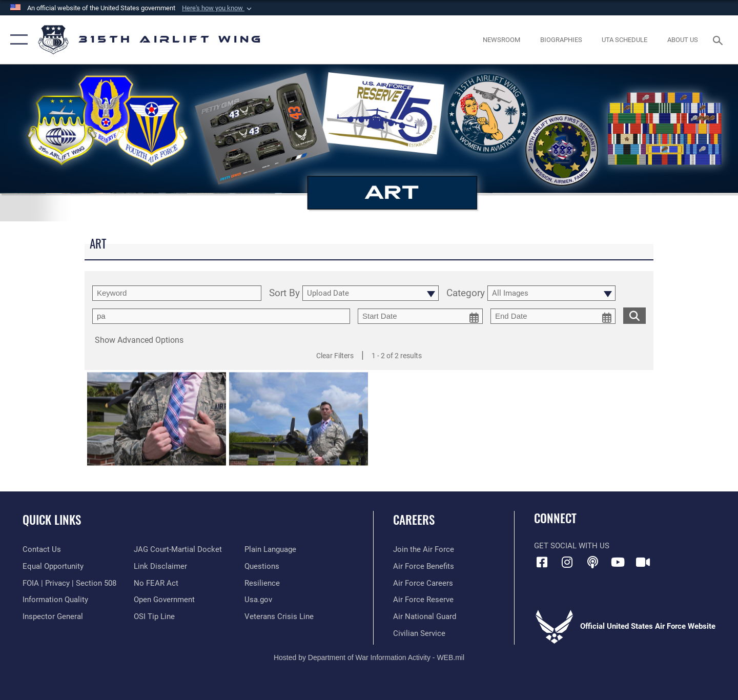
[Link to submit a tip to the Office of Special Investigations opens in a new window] (154, 616)
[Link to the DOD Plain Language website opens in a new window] (270, 549)
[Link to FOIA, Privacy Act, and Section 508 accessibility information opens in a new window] (69, 583)
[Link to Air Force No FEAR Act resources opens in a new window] (156, 583)
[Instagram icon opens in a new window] (567, 562)
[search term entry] (177, 293)
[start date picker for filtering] (420, 316)
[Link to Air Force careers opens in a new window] (423, 583)
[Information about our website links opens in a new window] (160, 566)
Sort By (284, 293)
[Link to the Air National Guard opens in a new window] (425, 616)
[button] (218, 8)
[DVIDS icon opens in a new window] (643, 562)
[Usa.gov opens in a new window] (258, 600)
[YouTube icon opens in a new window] (618, 562)
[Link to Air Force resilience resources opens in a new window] (262, 583)
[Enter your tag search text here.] (221, 316)
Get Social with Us (572, 546)
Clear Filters (335, 356)
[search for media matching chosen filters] (634, 315)
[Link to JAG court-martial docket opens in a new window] (178, 549)
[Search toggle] (719, 39)
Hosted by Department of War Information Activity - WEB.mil (369, 657)
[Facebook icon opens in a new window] (542, 562)
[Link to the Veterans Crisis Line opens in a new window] (279, 616)
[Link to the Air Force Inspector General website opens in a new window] (53, 616)
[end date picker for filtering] (553, 316)
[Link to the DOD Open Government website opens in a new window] (164, 600)
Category (466, 293)
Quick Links (52, 520)
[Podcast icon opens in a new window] (592, 562)
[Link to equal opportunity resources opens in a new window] (53, 566)
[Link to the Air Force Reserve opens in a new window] (423, 600)
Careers (414, 520)
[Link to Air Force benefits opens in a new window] (424, 566)
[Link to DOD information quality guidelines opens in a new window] (55, 600)
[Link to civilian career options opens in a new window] (419, 633)
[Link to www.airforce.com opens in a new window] (424, 549)
